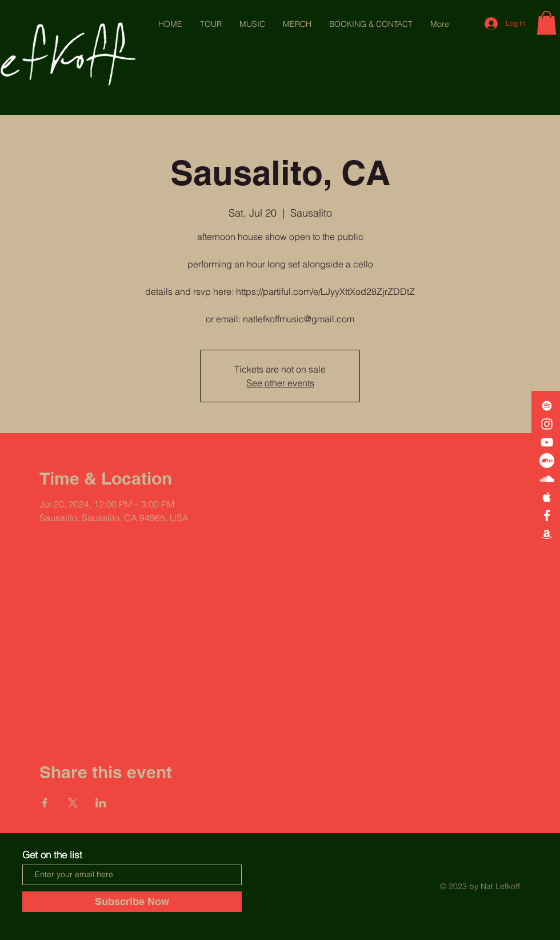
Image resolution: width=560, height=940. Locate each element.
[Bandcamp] (547, 461)
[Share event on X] (73, 803)
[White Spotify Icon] (547, 406)
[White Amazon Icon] (547, 534)
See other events (280, 383)
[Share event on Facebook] (45, 803)
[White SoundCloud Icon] (547, 479)
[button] (547, 23)
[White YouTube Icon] (547, 442)
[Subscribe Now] (132, 902)
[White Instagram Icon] (547, 424)
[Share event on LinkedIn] (101, 803)
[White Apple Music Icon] (547, 497)
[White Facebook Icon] (547, 515)
